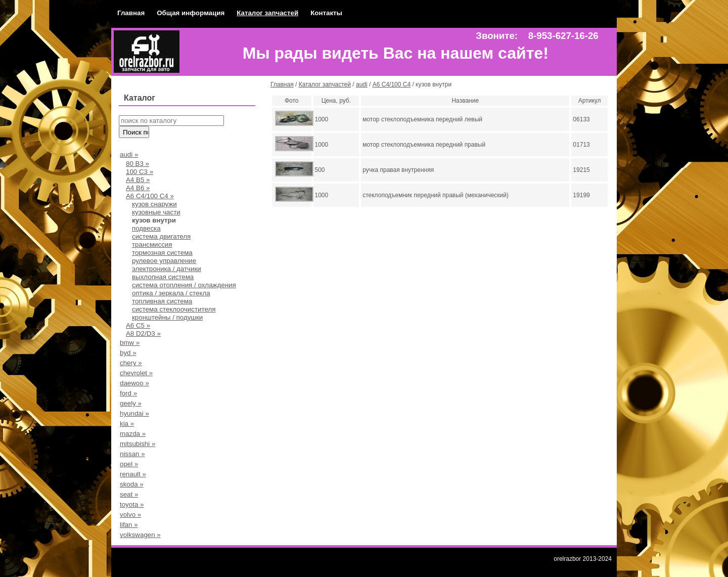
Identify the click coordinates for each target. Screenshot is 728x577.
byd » (128, 353)
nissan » (132, 454)
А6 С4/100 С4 (392, 84)
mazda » (133, 434)
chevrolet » (136, 373)
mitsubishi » (138, 444)
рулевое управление (164, 261)
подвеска (146, 228)
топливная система (162, 301)
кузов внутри (154, 220)
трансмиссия (152, 245)
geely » (131, 403)
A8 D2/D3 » (143, 334)
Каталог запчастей (267, 13)
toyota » (132, 504)
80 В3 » (138, 164)
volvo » (130, 515)
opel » (129, 464)
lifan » (129, 525)
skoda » (132, 484)
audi (362, 84)
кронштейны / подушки (167, 317)
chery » (131, 363)
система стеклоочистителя (174, 309)
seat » (129, 494)
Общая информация (191, 13)
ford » (128, 393)
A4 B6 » (138, 188)
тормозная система (162, 253)
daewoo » (134, 383)
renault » (133, 474)
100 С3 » (140, 172)
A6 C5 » (138, 325)
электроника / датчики (167, 269)
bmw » (130, 343)
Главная (131, 13)
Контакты (326, 13)
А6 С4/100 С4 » (150, 196)
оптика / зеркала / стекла (171, 293)
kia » (127, 424)
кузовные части (156, 212)
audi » (129, 154)
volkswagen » (140, 535)
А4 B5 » (138, 180)
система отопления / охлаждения (184, 285)
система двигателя (161, 236)
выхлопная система (163, 277)
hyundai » (134, 413)
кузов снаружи (154, 204)
